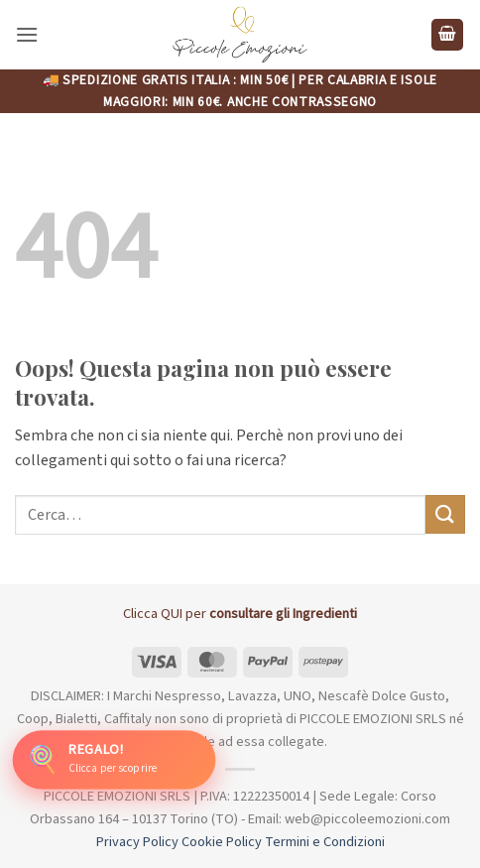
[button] (27, 34)
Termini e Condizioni (325, 842)
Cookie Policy (222, 842)
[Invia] (445, 514)
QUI (172, 614)
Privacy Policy (137, 842)
